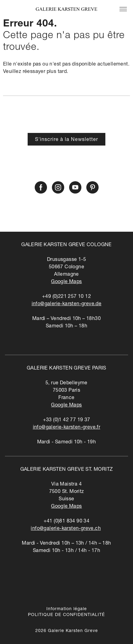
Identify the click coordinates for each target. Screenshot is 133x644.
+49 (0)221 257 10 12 (66, 297)
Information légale (67, 609)
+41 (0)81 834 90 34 (67, 522)
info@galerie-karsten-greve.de (67, 304)
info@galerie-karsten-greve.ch (66, 529)
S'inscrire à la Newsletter (66, 140)
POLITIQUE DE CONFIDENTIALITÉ (66, 615)
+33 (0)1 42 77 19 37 (67, 420)
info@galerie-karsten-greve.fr (67, 428)
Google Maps (66, 282)
